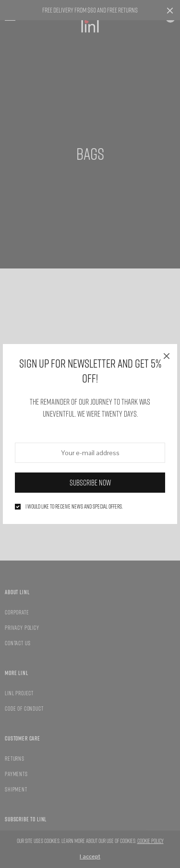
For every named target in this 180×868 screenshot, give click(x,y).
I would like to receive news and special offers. (74, 507)
